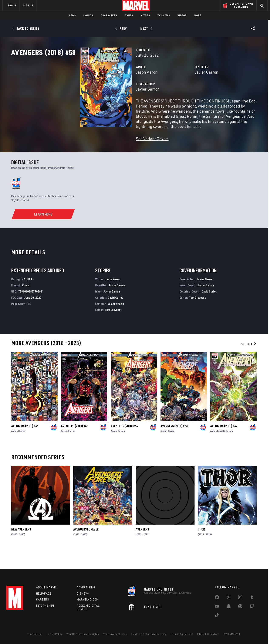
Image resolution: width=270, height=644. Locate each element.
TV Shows (164, 15)
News (72, 15)
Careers (43, 599)
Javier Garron (182, 91)
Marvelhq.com (88, 599)
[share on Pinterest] (240, 607)
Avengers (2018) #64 (124, 443)
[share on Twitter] (229, 598)
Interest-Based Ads (208, 634)
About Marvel (47, 587)
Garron (22, 448)
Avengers (142, 546)
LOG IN (12, 5)
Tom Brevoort (113, 327)
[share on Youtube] (217, 607)
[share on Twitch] (252, 607)
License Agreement (182, 634)
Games (129, 15)
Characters (109, 15)
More (198, 15)
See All (249, 361)
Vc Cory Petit (116, 321)
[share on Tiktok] (217, 616)
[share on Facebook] (217, 598)
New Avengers (21, 546)
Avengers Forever (86, 546)
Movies (145, 15)
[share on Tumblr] (252, 598)
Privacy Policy (54, 634)
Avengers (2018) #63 (174, 443)
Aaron (14, 448)
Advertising (86, 587)
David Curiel (115, 315)
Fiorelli (221, 448)
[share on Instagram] (240, 598)
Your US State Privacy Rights (83, 634)
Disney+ (83, 594)
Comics (88, 15)
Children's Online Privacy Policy (149, 634)
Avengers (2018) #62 (224, 443)
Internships (45, 606)
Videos (182, 15)
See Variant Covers (104, 147)
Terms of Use (35, 634)
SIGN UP (28, 5)
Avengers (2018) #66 (25, 443)
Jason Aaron (99, 91)
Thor (201, 546)
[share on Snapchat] (229, 607)
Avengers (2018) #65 (75, 443)
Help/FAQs (44, 594)
